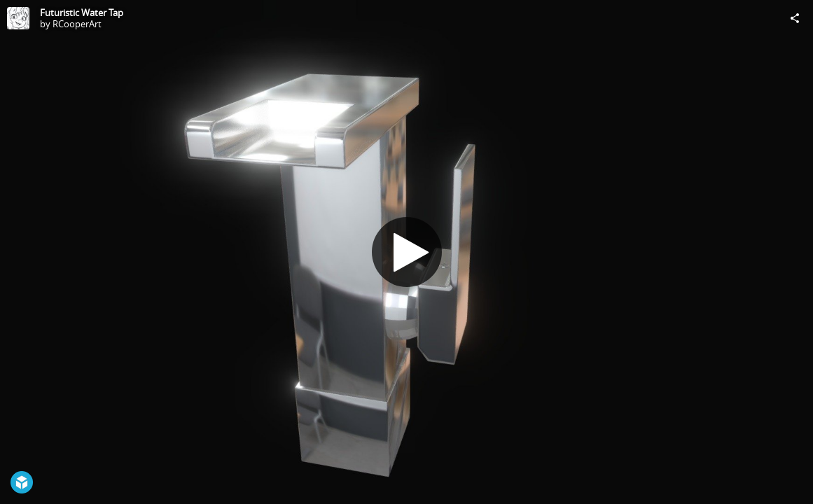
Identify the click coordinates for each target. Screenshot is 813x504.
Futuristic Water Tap (82, 13)
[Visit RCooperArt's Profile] (18, 18)
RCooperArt (77, 24)
